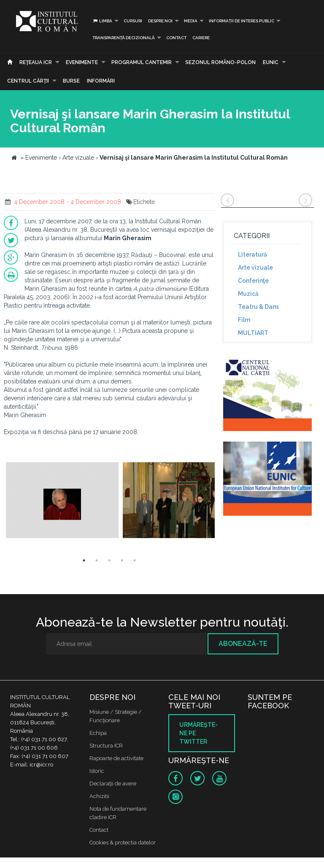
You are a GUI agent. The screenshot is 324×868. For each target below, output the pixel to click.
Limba (102, 21)
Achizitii (99, 796)
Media (191, 21)
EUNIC (271, 62)
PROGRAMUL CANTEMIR (142, 62)
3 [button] (109, 560)
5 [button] (135, 560)
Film (244, 320)
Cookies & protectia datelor (123, 843)
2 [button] (97, 560)
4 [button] (122, 560)
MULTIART (253, 333)
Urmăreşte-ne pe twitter (198, 733)
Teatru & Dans (258, 307)
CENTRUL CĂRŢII (28, 81)
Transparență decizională (124, 38)
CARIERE (201, 38)
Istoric (97, 771)
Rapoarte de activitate (116, 758)
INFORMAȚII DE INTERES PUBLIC (242, 21)
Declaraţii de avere (113, 784)
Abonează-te (243, 644)
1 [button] (84, 560)
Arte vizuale (255, 268)
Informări (101, 81)
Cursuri (133, 21)
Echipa (98, 733)
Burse (71, 81)
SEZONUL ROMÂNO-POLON (220, 62)
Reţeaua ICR (36, 62)
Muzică (248, 294)
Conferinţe (253, 281)
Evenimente (82, 62)
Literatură (252, 255)
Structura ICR (106, 746)
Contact (176, 38)
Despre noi (160, 21)
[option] (62, 501)
